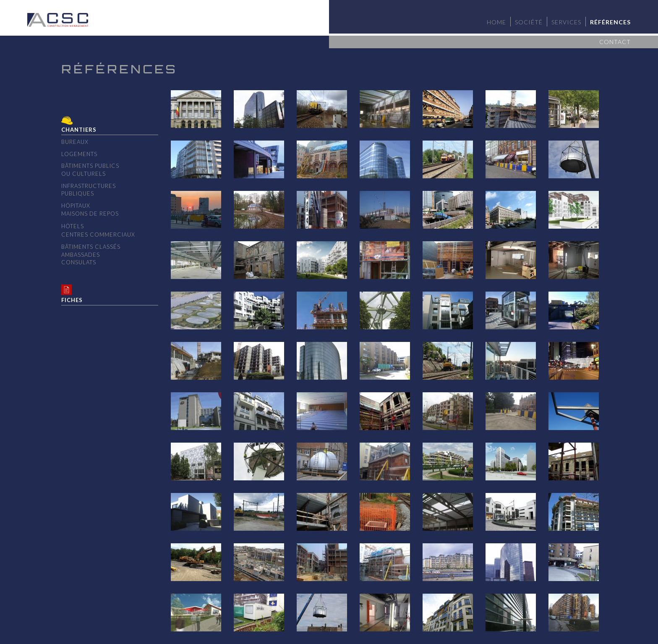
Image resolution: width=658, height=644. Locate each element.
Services (566, 22)
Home (496, 22)
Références (610, 22)
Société (529, 22)
